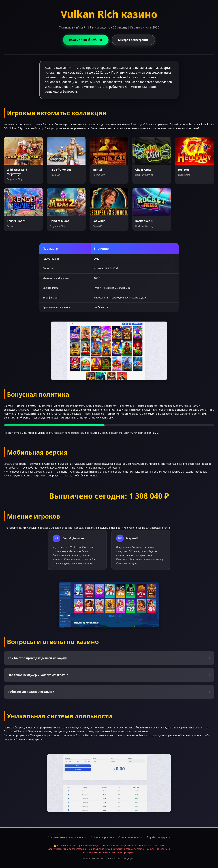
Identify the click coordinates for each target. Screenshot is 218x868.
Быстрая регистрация (133, 40)
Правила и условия (102, 837)
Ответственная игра (130, 837)
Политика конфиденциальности (67, 837)
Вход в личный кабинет (86, 39)
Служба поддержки (159, 837)
